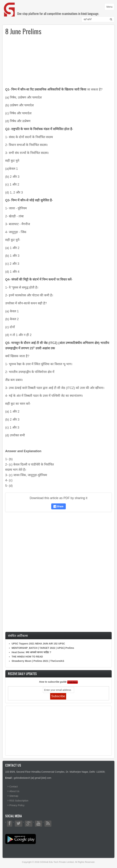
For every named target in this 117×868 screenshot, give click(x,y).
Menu (110, 8)
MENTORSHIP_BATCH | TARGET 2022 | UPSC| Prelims (43, 648)
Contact (13, 787)
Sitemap (14, 796)
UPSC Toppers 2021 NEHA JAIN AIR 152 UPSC (38, 644)
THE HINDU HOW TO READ (27, 657)
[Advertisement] (58, 63)
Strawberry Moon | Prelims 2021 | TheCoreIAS (38, 661)
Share (58, 506)
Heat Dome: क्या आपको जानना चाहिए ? (31, 652)
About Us (14, 791)
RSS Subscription (19, 801)
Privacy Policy (17, 805)
